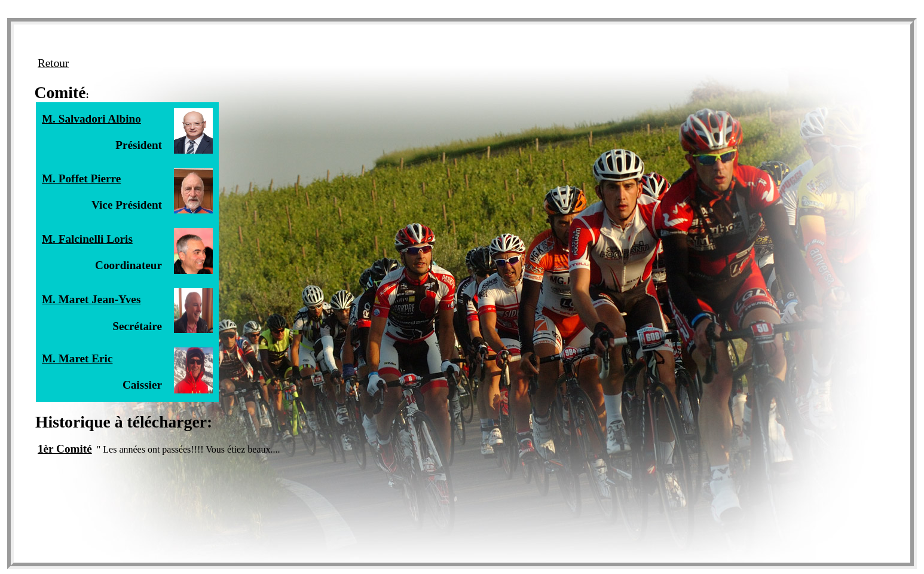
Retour (53, 63)
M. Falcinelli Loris (87, 239)
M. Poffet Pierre (81, 178)
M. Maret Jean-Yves (91, 299)
